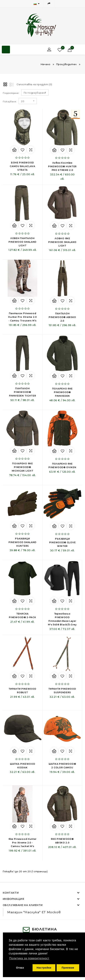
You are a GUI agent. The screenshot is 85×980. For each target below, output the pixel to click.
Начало (45, 64)
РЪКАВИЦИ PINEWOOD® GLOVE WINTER (62, 542)
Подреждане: (11, 93)
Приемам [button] (68, 968)
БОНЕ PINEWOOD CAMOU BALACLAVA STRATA (23, 166)
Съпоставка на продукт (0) (34, 84)
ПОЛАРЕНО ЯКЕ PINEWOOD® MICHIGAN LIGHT (23, 467)
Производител (66, 64)
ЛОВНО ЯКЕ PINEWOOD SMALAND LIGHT (62, 242)
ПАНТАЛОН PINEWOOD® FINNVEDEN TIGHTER (23, 392)
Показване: (10, 101)
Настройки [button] (44, 968)
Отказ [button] (20, 968)
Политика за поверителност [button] (29, 958)
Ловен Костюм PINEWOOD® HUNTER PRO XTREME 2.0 (62, 166)
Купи (14, 150)
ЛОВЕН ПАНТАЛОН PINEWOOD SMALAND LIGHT (23, 242)
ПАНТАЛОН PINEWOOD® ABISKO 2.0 (62, 317)
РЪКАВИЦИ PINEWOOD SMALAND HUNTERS (23, 542)
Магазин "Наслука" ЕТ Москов (34, 912)
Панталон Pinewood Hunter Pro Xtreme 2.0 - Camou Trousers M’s (23, 317)
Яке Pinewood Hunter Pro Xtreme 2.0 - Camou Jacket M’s (23, 843)
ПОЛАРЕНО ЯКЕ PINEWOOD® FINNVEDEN (62, 392)
